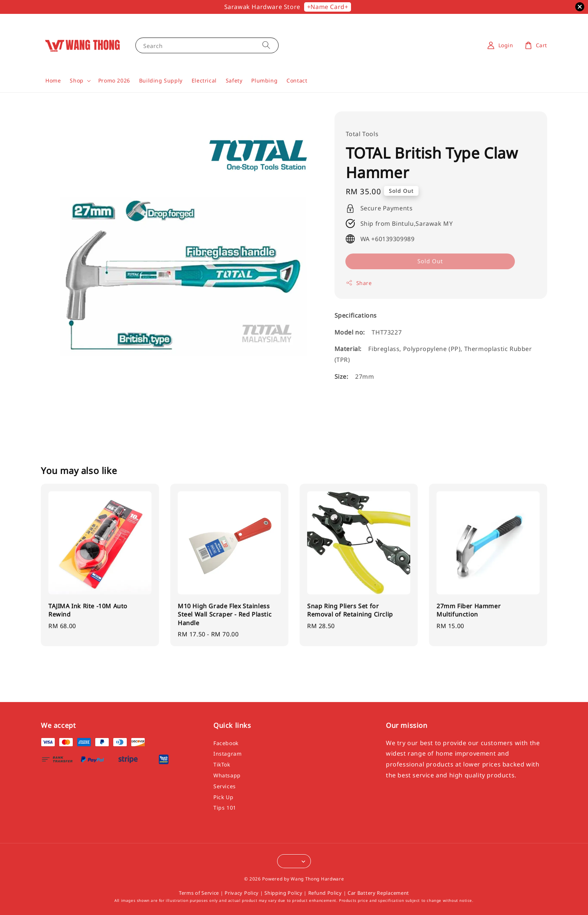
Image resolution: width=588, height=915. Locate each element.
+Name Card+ (328, 7)
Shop (76, 81)
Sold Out (430, 261)
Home (53, 80)
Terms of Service (199, 893)
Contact (297, 80)
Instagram (227, 754)
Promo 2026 (114, 80)
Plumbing (264, 80)
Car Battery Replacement (378, 893)
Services (225, 786)
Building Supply (161, 80)
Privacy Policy (242, 893)
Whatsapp (227, 775)
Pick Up (223, 797)
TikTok (222, 764)
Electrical (204, 80)
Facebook (226, 743)
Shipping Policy (283, 893)
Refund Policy (325, 893)
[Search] (266, 45)
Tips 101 (225, 808)
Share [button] (359, 283)
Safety (234, 80)
